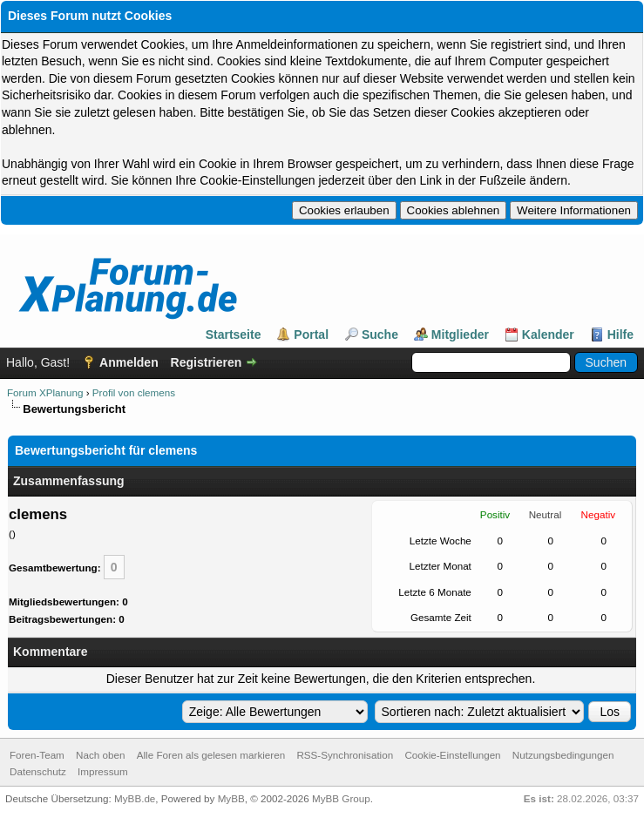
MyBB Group (341, 798)
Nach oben (100, 755)
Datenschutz (38, 771)
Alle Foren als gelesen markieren (211, 755)
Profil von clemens (134, 392)
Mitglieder (460, 335)
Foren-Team (37, 755)
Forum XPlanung (45, 392)
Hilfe (620, 335)
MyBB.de (135, 798)
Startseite (234, 335)
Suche (380, 335)
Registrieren (207, 362)
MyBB (231, 798)
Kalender (548, 335)
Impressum (103, 771)
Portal (311, 335)
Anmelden (129, 362)
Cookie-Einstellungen (452, 755)
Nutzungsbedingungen (563, 755)
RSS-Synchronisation (345, 755)
